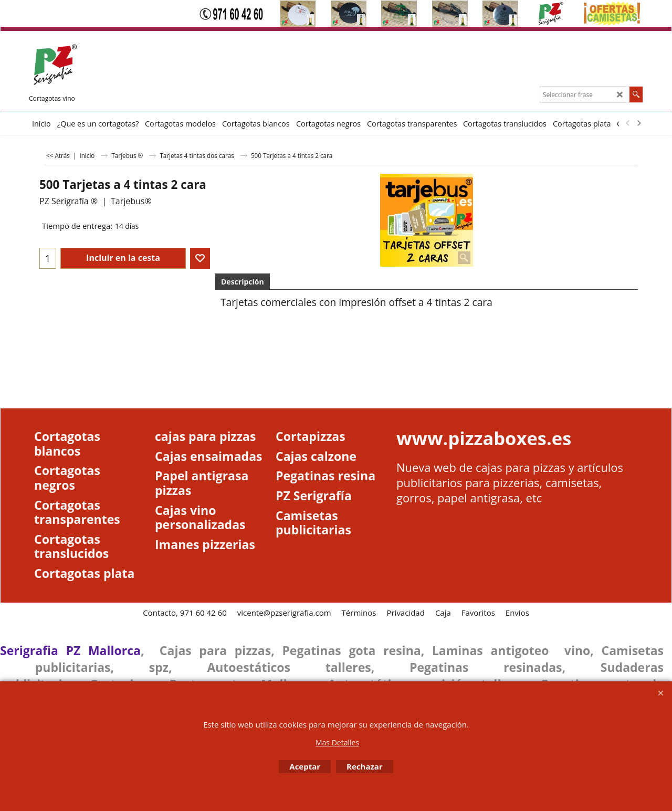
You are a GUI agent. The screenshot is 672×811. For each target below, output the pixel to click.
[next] (638, 123)
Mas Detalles (337, 742)
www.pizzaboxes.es (484, 438)
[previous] (628, 123)
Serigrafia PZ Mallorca (70, 650)
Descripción (243, 282)
